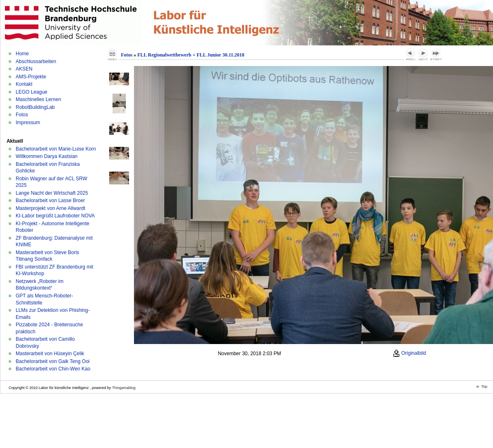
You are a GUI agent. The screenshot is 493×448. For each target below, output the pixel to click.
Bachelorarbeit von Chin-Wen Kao (53, 369)
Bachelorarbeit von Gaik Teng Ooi (53, 361)
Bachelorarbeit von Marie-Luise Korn (56, 149)
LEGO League (32, 92)
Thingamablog (124, 388)
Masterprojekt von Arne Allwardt (50, 208)
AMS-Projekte (31, 77)
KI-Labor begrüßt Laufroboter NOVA (55, 216)
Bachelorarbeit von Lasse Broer (50, 200)
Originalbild (409, 353)
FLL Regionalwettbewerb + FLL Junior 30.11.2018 (191, 55)
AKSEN (24, 69)
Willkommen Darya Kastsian (47, 156)
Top (484, 387)
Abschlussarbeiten (36, 61)
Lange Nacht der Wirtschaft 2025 (52, 193)
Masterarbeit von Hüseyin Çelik (50, 354)
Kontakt (24, 84)
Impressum (28, 123)
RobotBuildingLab (35, 107)
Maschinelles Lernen (38, 99)
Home (22, 54)
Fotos (22, 115)
